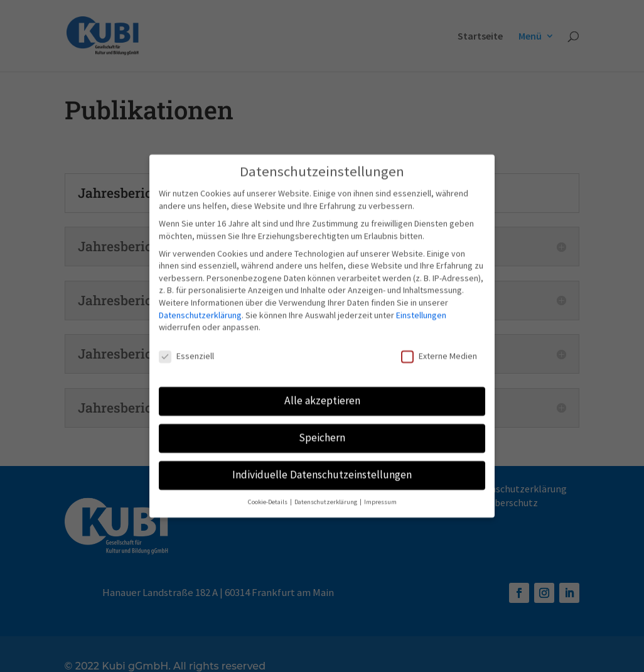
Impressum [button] (380, 495)
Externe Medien (439, 349)
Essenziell (186, 349)
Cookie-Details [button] (268, 495)
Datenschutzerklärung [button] (326, 495)
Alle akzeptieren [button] (322, 393)
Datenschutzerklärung (200, 308)
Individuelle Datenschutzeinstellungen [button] (322, 467)
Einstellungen (421, 308)
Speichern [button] (322, 430)
